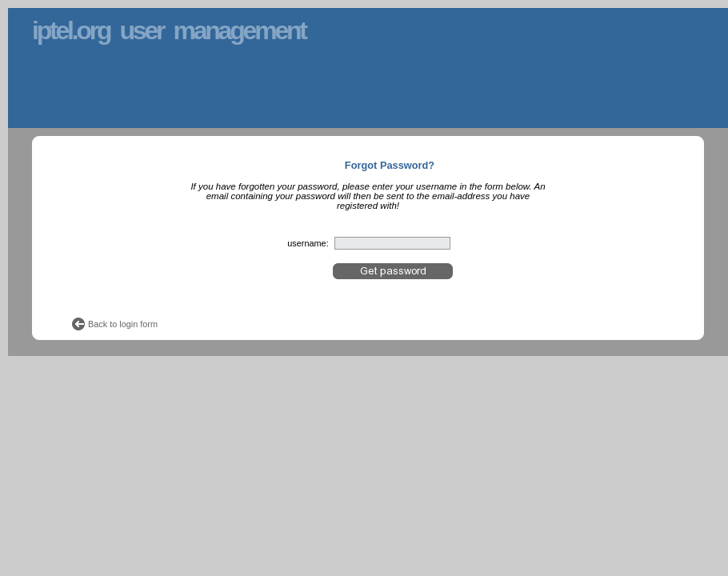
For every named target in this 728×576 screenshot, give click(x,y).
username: (308, 243)
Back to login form (123, 324)
